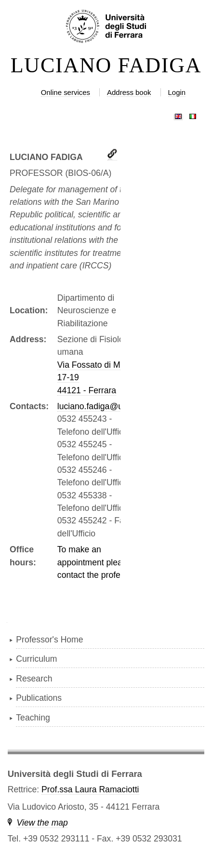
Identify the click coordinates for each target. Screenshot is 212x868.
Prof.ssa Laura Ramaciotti (90, 789)
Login (177, 92)
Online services (66, 92)
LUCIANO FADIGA (106, 66)
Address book (129, 92)
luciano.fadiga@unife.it (100, 406)
